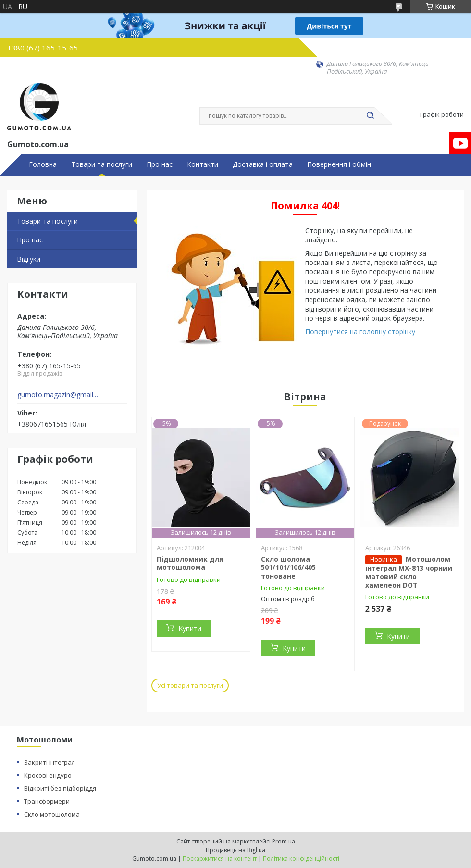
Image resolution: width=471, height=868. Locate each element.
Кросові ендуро (48, 775)
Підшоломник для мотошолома (190, 563)
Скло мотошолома (52, 814)
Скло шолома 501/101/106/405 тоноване (288, 567)
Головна (43, 164)
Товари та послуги (102, 164)
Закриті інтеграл (50, 762)
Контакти (203, 164)
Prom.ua (284, 841)
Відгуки (29, 259)
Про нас (160, 164)
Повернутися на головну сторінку (360, 332)
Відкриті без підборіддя (60, 788)
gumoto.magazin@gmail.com (59, 395)
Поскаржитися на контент (220, 859)
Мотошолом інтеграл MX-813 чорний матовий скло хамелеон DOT (409, 572)
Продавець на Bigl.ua (235, 850)
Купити (190, 628)
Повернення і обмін (339, 164)
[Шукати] (370, 116)
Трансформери (47, 801)
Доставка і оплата (263, 164)
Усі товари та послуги (190, 685)
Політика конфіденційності (301, 859)
